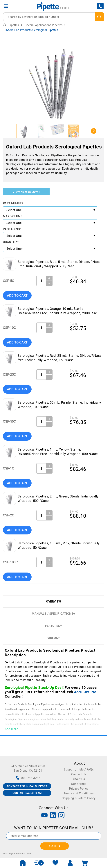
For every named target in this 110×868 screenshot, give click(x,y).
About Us (79, 779)
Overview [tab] (54, 602)
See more (11, 729)
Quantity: (11, 242)
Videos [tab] (53, 638)
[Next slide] (94, 131)
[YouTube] (44, 816)
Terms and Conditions (79, 793)
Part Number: (14, 203)
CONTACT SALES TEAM (27, 793)
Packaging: (12, 229)
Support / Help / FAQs (79, 769)
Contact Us (79, 774)
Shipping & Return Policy (79, 798)
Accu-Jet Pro (85, 692)
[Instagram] (61, 816)
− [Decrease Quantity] (49, 283)
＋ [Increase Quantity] (49, 278)
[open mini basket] (85, 863)
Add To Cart (17, 295)
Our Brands (79, 784)
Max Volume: (13, 216)
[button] (24, 131)
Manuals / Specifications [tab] (53, 614)
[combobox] (54, 17)
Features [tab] (53, 626)
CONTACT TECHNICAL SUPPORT (27, 786)
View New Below (26, 192)
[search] (100, 17)
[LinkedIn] (53, 816)
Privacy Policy (79, 789)
